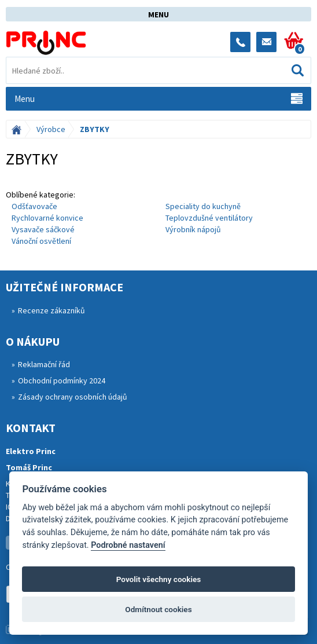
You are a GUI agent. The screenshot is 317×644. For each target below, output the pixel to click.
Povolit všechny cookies (159, 579)
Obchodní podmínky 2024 (62, 380)
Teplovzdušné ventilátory (209, 218)
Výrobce (51, 129)
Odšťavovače (34, 206)
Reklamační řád (44, 364)
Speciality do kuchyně (203, 206)
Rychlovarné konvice (47, 218)
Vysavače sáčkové (43, 229)
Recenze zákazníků (51, 310)
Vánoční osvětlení (41, 241)
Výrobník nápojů (193, 229)
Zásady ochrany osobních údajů (73, 397)
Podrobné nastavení (128, 545)
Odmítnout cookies (158, 609)
